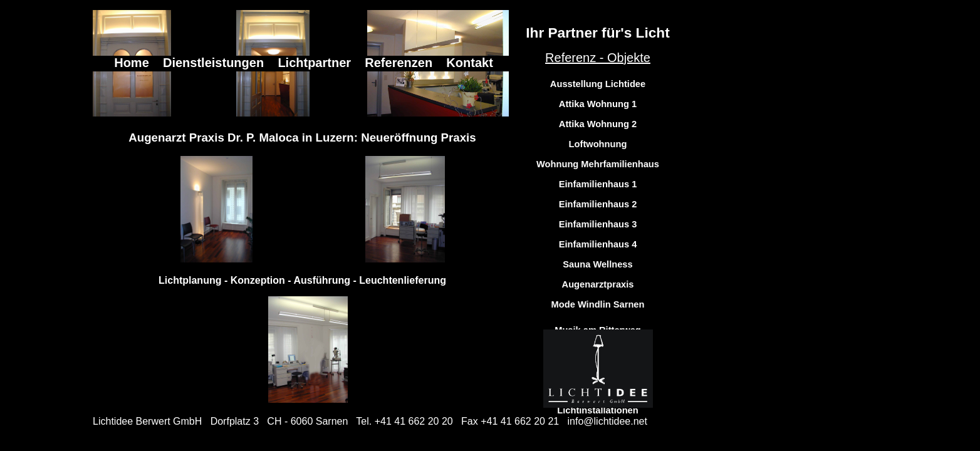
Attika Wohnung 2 (598, 124)
